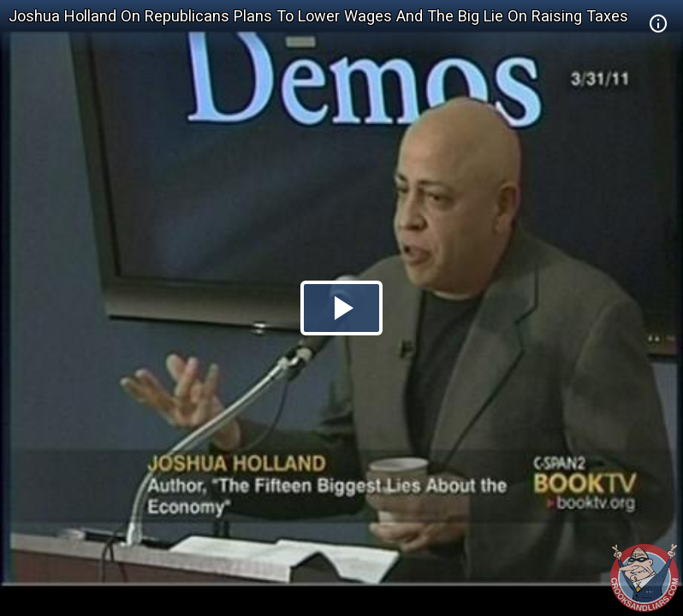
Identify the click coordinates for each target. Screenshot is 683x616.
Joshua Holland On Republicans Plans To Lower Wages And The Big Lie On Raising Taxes (318, 16)
